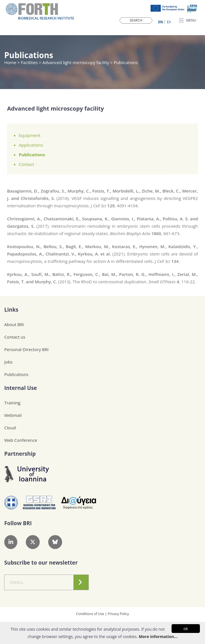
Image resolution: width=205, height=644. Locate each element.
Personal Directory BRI (26, 349)
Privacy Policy (118, 614)
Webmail (13, 415)
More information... (158, 636)
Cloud (10, 428)
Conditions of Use (90, 614)
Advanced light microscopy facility (76, 62)
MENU (188, 21)
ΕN (160, 22)
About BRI (14, 324)
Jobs (8, 362)
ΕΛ (169, 22)
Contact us (15, 337)
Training (12, 403)
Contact (26, 164)
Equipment (30, 135)
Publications (32, 155)
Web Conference (21, 440)
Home (11, 62)
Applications (31, 145)
